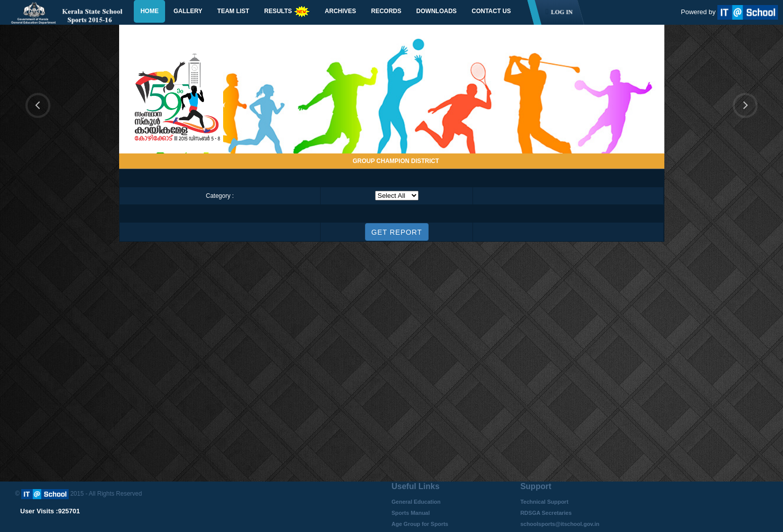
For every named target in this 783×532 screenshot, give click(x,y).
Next (751, 118)
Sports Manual (411, 513)
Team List (233, 11)
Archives (340, 11)
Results (287, 12)
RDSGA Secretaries (546, 513)
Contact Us (491, 11)
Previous (38, 105)
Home (149, 11)
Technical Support (544, 502)
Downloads (437, 11)
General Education (416, 502)
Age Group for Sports (420, 524)
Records (386, 11)
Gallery (188, 11)
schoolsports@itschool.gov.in (560, 524)
